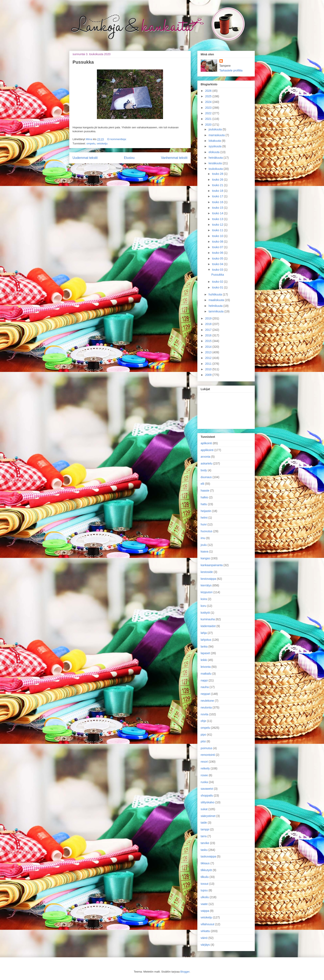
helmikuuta (216, 306)
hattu (204, 504)
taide (204, 823)
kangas (205, 558)
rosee (204, 775)
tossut (204, 884)
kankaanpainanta (212, 565)
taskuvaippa (208, 856)
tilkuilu (205, 877)
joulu (204, 545)
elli (202, 484)
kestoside (207, 572)
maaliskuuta (217, 300)
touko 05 (218, 258)
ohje (203, 721)
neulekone (207, 701)
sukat (204, 809)
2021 (209, 119)
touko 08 (218, 242)
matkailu (206, 674)
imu (203, 538)
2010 (209, 369)
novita (204, 714)
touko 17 (218, 196)
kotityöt (205, 613)
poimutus (207, 748)
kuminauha (208, 619)
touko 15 (218, 208)
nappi (204, 680)
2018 (209, 324)
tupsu (204, 890)
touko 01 (218, 287)
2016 (209, 335)
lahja (204, 633)
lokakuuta (215, 141)
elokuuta (214, 152)
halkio (204, 497)
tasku (204, 850)
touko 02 (218, 282)
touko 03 (218, 270)
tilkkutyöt (206, 870)
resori (204, 762)
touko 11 (218, 230)
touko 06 (218, 253)
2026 (209, 91)
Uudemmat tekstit (85, 158)
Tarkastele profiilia (231, 70)
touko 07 (218, 247)
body (204, 470)
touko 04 (218, 264)
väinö (204, 938)
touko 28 (218, 174)
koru (203, 606)
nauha (205, 687)
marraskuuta (217, 135)
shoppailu (207, 795)
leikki (204, 660)
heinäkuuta (216, 158)
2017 (209, 330)
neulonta (206, 707)
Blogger (185, 972)
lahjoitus (206, 640)
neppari (205, 694)
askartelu (207, 463)
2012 (209, 358)
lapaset (205, 653)
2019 (209, 318)
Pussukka (83, 62)
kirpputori (207, 592)
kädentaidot (208, 626)
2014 (209, 347)
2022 (209, 113)
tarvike (205, 843)
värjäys (205, 945)
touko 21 (218, 185)
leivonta (206, 667)
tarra (204, 836)
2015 (209, 341)
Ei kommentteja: (117, 139)
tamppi (205, 829)
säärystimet (208, 816)
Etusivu (129, 158)
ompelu (91, 143)
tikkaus (205, 863)
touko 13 (218, 219)
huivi (204, 524)
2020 (209, 125)
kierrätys (206, 585)
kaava (204, 551)
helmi (204, 518)
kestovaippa (208, 579)
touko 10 (218, 236)
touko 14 (218, 213)
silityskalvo (208, 802)
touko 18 (218, 191)
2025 (209, 96)
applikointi (207, 450)
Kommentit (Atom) (134, 168)
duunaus (206, 477)
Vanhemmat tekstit (174, 158)
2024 (209, 102)
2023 (209, 108)
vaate (204, 904)
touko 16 (218, 202)
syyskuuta (215, 146)
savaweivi (207, 789)
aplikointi (206, 443)
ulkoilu (205, 897)
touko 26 (218, 180)
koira (204, 599)
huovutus (207, 531)
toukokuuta (216, 169)
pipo (203, 735)
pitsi (203, 741)
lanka (204, 647)
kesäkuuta (216, 163)
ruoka (204, 782)
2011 (209, 364)
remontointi (208, 755)
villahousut (207, 924)
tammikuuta (216, 311)
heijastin (206, 511)
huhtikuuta (216, 294)
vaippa (205, 911)
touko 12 (218, 225)
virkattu (205, 931)
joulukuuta (216, 129)
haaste (205, 491)
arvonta (205, 457)
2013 (209, 352)
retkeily (205, 768)
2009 (209, 375)
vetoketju (102, 143)
